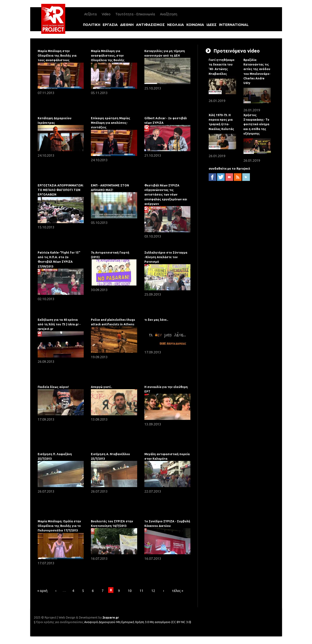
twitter (221, 177)
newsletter (246, 177)
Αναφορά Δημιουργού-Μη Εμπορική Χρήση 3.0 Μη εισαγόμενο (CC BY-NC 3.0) (138, 622)
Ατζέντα (91, 14)
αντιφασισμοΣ (150, 25)
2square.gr (111, 617)
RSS (238, 177)
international (234, 25)
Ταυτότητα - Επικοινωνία (135, 14)
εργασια (110, 25)
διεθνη (127, 25)
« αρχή (42, 591)
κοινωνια (195, 25)
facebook (212, 177)
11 (141, 591)
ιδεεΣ (212, 25)
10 (130, 591)
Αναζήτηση (169, 14)
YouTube (229, 177)
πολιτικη (92, 25)
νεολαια (176, 25)
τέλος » (178, 591)
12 (153, 591)
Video (106, 14)
